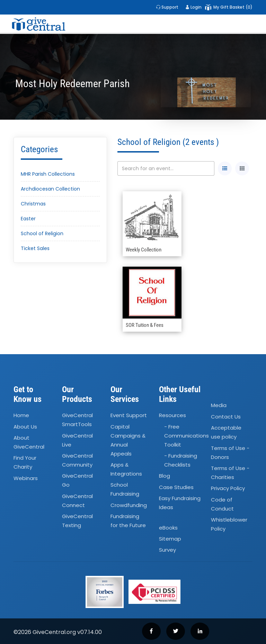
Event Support (129, 415)
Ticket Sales (35, 248)
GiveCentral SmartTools (77, 420)
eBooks (168, 528)
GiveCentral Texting (77, 521)
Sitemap (170, 539)
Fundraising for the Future (128, 521)
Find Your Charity (25, 463)
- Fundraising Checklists (181, 460)
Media (219, 406)
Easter (28, 219)
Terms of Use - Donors (230, 453)
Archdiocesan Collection (50, 189)
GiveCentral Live (77, 440)
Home (21, 415)
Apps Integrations (126, 469)
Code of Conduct (222, 504)
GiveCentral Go (77, 481)
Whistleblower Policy (229, 524)
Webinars (26, 478)
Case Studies (176, 487)
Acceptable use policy (226, 432)
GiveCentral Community (77, 460)
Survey (167, 550)
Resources (172, 415)
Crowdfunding (129, 505)
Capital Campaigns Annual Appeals (128, 440)
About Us (25, 427)
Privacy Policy (228, 489)
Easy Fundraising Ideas (180, 503)
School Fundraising (125, 490)
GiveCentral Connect (77, 501)
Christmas (33, 204)
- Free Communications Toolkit (187, 436)
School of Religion (42, 233)
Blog (165, 476)
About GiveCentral (29, 442)
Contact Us (226, 417)
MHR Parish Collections (48, 174)
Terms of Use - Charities (230, 473)
